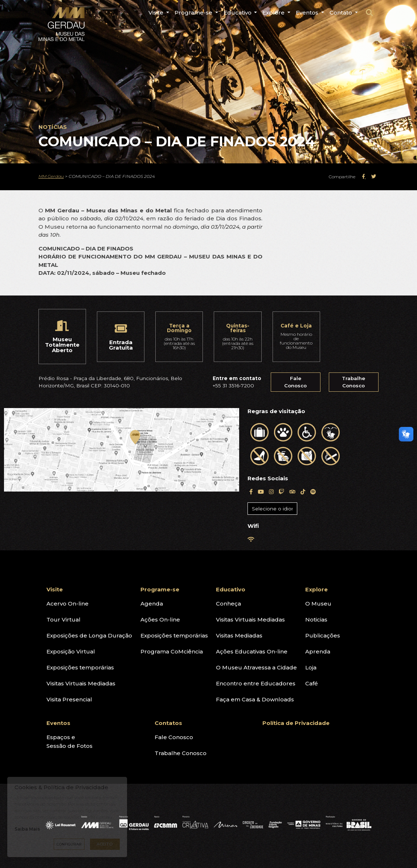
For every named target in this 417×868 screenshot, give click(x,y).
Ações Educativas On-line (252, 651)
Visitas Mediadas (239, 635)
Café (312, 683)
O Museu (318, 604)
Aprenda (318, 651)
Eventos (58, 723)
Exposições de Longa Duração (89, 635)
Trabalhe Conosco (353, 382)
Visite (55, 589)
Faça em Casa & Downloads (255, 699)
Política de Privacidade (296, 723)
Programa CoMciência (172, 651)
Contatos (168, 723)
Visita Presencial (69, 699)
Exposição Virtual (71, 651)
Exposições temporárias (80, 667)
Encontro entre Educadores (256, 683)
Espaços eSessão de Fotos (69, 741)
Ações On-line (160, 620)
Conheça (228, 604)
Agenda (152, 604)
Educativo (231, 589)
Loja (311, 667)
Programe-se (160, 589)
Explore (316, 589)
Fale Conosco (295, 382)
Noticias (316, 620)
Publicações (323, 635)
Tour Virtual (64, 620)
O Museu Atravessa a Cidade (256, 667)
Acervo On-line (68, 604)
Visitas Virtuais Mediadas (81, 683)
